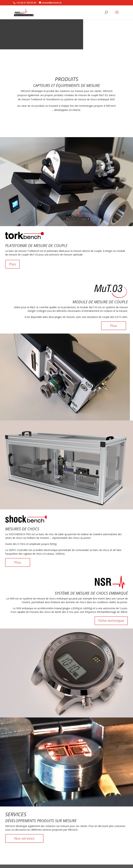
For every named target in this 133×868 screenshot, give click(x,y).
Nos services (24, 838)
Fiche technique (111, 621)
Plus (12, 264)
